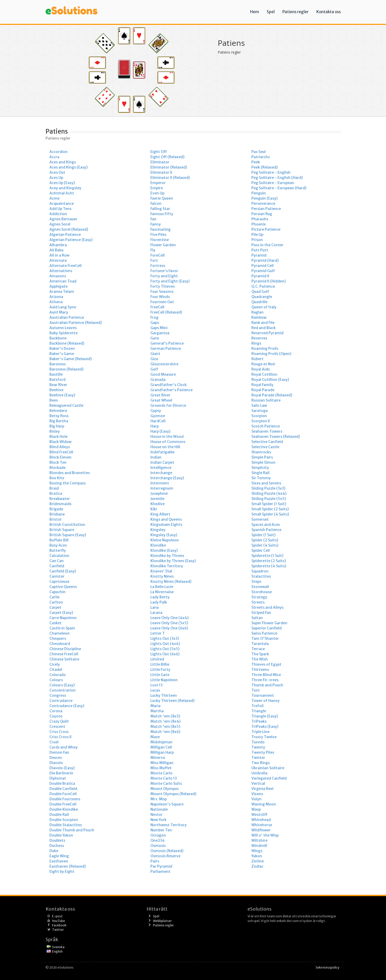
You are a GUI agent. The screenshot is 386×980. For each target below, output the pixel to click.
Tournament (263, 695)
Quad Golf (260, 292)
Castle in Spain (62, 628)
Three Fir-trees (265, 680)
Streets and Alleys (267, 607)
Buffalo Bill (59, 540)
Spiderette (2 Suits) (269, 561)
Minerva (158, 758)
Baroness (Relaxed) (66, 369)
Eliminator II (161, 172)
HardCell (158, 421)
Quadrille (259, 302)
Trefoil (257, 706)
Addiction (58, 214)
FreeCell (157, 307)
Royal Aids (261, 369)
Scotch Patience (266, 426)
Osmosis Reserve (165, 856)
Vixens (257, 794)
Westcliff (259, 815)
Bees (54, 400)
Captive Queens (63, 587)
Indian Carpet (162, 462)
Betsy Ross (59, 416)
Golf (154, 369)
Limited (157, 659)
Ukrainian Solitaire (268, 768)
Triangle (259, 711)
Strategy (259, 597)
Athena (56, 302)
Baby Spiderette (64, 333)
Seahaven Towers (267, 431)
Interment (160, 483)
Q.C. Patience (263, 286)
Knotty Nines (162, 576)
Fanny (156, 224)
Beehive (56, 390)
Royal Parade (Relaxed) (272, 395)
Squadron (260, 571)
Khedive (158, 504)
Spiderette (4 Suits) (269, 566)
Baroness (58, 364)
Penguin (259, 193)
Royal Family (262, 385)
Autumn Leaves (63, 328)
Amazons (58, 276)
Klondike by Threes (167, 556)
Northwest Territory (169, 825)
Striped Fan (261, 613)
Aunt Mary (59, 312)
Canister (57, 576)
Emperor (158, 183)
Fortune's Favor (164, 271)
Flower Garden (163, 245)
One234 (158, 840)
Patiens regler (296, 12)
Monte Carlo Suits (166, 783)
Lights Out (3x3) (165, 638)
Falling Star (160, 209)
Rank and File (263, 323)
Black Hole (59, 437)
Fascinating (161, 229)
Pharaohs (260, 219)
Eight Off (159, 152)
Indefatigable (162, 452)
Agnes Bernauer (63, 219)
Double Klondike (64, 809)
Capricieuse (59, 582)
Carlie (54, 597)
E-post (57, 916)
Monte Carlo (161, 773)
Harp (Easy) (160, 431)
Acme (54, 198)
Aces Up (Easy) (62, 183)
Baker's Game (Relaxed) (71, 359)
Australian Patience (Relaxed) (76, 323)
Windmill (259, 846)
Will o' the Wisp (265, 835)
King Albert (160, 514)
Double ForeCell (63, 794)
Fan (153, 219)
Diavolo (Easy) (62, 768)
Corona (56, 711)
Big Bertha (59, 421)
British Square (62, 530)
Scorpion (259, 416)
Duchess (57, 846)
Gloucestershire (164, 364)
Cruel (54, 742)
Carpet (55, 607)
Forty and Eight (164, 276)
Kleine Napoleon (165, 540)
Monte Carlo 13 (164, 778)
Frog (154, 317)
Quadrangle (262, 297)
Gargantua (160, 333)
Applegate (59, 286)
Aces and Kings (63, 162)
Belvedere (58, 411)
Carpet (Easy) (61, 613)
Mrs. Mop (159, 799)
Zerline (258, 861)
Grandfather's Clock (169, 385)
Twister (258, 758)
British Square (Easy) (68, 535)
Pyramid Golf (263, 271)
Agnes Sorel (60, 224)
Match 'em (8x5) (165, 727)
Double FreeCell (63, 804)
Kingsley (158, 530)
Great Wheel (161, 400)
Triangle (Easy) (265, 716)
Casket (56, 623)
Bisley (55, 431)
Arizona (56, 297)
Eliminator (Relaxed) (169, 167)
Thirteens (260, 670)
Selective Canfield (267, 442)
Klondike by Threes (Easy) (173, 561)
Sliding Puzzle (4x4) (269, 493)
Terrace (258, 649)
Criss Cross (59, 732)
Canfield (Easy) (63, 571)
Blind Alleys (60, 447)
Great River (160, 395)
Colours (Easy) (62, 685)
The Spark (260, 654)
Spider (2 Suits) (265, 540)
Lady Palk (159, 602)
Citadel (56, 670)
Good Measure (163, 374)
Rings (256, 343)
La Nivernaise (162, 592)
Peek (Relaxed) (264, 167)
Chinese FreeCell (64, 654)
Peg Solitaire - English (271, 172)
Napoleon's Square (167, 804)
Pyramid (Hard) (265, 260)
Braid (54, 488)
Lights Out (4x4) (165, 644)
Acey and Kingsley (65, 188)
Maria (155, 706)
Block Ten (58, 462)
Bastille (56, 374)
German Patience (166, 349)
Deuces (56, 758)
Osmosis (158, 846)
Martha (157, 711)
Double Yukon (61, 835)
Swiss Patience (264, 633)
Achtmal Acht (62, 193)
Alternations (61, 271)
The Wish (260, 659)
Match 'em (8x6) (165, 732)
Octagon (158, 835)
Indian (156, 457)
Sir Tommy (261, 478)
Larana (156, 613)
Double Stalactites (66, 825)
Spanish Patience (266, 530)
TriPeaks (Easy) (265, 727)
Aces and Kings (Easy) (68, 167)
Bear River (58, 385)
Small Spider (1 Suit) (269, 504)
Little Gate (160, 675)
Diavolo (56, 763)
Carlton (56, 602)
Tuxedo (258, 742)
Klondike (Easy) (164, 550)
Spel (271, 12)
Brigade (56, 509)
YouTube (59, 921)
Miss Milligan (162, 763)
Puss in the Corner (267, 245)
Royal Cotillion (264, 374)
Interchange (161, 473)
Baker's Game (62, 354)
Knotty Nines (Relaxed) (171, 582)
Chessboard (60, 644)
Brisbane (57, 514)
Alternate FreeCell (65, 266)
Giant (155, 354)
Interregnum (162, 488)
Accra (54, 157)
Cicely (55, 664)
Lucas (155, 690)
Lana (155, 607)
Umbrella (259, 773)
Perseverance (263, 204)
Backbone (58, 338)
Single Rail (260, 473)
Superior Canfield (267, 628)
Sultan (257, 618)
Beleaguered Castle (66, 405)
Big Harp (57, 426)
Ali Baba (56, 250)
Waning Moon (264, 804)
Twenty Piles (263, 752)
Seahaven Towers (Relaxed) (276, 437)
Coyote (56, 716)
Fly (153, 250)
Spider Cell (261, 550)
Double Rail (59, 815)
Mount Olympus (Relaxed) (173, 794)
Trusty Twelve (264, 737)
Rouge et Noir (263, 364)
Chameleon (60, 633)
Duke (54, 851)
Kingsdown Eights (166, 525)
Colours (56, 680)
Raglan (257, 312)
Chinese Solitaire (64, 659)
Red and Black (264, 328)
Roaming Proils (265, 349)
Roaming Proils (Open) (271, 354)
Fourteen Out (162, 302)
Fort (154, 260)
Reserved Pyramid (267, 333)
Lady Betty (160, 597)
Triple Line (260, 732)
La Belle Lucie (162, 587)
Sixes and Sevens (266, 483)
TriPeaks (259, 721)
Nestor (156, 815)
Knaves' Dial (161, 571)
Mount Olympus (165, 789)
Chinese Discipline (65, 649)
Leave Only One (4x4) (169, 618)
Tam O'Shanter (265, 638)
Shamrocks (261, 452)
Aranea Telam (62, 292)
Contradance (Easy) (67, 706)
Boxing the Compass (68, 483)
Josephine (159, 493)
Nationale (159, 809)
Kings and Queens (166, 519)
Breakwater (60, 499)
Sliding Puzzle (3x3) (268, 488)
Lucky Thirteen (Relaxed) (172, 701)
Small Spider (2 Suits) (270, 509)
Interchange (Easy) (167, 478)
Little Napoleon (164, 680)
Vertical (258, 783)
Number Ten (161, 830)
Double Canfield (63, 789)
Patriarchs (261, 157)
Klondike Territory (167, 566)
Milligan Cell (161, 747)
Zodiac (257, 866)
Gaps (155, 323)
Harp (155, 426)
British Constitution (67, 525)
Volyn (256, 799)
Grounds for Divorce (168, 405)
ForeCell (158, 255)
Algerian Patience (65, 235)
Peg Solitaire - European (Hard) (279, 188)
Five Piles (158, 235)
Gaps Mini (159, 328)
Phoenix (259, 224)
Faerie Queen (162, 198)
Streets (258, 602)
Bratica (56, 493)
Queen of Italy (264, 307)
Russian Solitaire (266, 400)
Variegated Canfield (269, 778)
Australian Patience (67, 317)
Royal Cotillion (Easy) (270, 380)
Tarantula (260, 644)
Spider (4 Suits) (265, 545)
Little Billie (160, 664)
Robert (257, 359)
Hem (254, 12)
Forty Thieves (163, 286)
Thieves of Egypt (266, 664)
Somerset (260, 519)
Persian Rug (262, 214)
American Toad (63, 281)
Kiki (154, 509)
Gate (155, 338)
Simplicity (260, 468)
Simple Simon (263, 462)
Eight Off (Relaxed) (167, 157)
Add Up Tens (60, 209)
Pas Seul (258, 152)
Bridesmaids (60, 504)
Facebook (59, 925)
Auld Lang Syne (63, 307)
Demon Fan (59, 752)
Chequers (58, 638)
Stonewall (260, 587)
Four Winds (160, 297)
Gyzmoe (158, 416)
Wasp (256, 809)
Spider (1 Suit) (263, 535)
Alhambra (58, 245)
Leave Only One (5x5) (169, 623)
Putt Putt (260, 250)
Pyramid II (260, 276)
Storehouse (262, 592)
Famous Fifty (162, 214)
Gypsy (156, 411)
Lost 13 (156, 685)
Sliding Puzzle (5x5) (269, 499)
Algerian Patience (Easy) (71, 240)
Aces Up (56, 178)
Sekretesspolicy (327, 967)
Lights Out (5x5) (165, 649)
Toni (255, 690)
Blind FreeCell (61, 452)
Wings (257, 851)
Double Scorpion (64, 820)
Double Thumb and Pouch (72, 830)
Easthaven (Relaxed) (68, 866)
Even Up (157, 193)
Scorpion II (261, 421)
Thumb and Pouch (267, 685)
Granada (158, 380)
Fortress (158, 266)
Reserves (259, 338)
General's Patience (167, 343)
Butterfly (58, 550)
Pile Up (257, 235)
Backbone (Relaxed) (67, 343)
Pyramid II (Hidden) (268, 281)
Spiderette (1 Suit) (267, 556)
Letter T (158, 633)
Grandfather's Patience (172, 390)
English (57, 951)
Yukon (257, 856)
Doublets (57, 840)
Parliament (160, 872)
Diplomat (58, 778)
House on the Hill (165, 447)
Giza (154, 359)
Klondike (158, 545)
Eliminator (160, 162)
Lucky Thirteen (164, 695)
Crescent (57, 727)
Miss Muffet (161, 768)
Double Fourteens (65, 799)
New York (158, 820)
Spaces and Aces (266, 525)
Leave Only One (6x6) (169, 628)
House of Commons (168, 442)
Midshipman (161, 742)
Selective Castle (265, 447)
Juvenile (157, 499)
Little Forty (160, 670)
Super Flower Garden (269, 623)
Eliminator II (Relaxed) (170, 178)
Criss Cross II (60, 737)
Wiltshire (259, 840)
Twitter (58, 930)
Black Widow (60, 442)
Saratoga (260, 411)
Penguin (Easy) (264, 198)
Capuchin (57, 592)
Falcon (156, 204)
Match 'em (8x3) (165, 716)
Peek (256, 162)
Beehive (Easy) (62, 395)
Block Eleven (60, 457)
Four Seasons (162, 292)
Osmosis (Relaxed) (167, 851)
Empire (157, 188)
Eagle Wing (59, 856)
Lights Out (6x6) (165, 654)
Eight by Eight (62, 872)
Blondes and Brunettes (70, 473)
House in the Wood (167, 437)
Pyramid (259, 255)
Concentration (63, 690)
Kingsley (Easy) (164, 535)
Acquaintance (62, 204)
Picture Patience (266, 229)
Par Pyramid (161, 866)
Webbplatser (162, 921)
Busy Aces (58, 545)
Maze (155, 737)
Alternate (58, 260)
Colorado (58, 675)
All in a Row (59, 255)
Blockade (57, 468)
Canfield (57, 566)
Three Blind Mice (266, 675)
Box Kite (57, 478)
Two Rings (261, 763)
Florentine (160, 240)
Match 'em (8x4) (165, 721)
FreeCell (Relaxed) (166, 312)
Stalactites (261, 576)
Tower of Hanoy (265, 701)
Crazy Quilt (59, 721)
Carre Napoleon (63, 618)
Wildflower (261, 830)
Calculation (59, 556)
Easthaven (59, 861)
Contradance (61, 701)
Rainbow (259, 317)
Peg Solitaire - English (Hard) (277, 178)
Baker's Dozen (62, 349)
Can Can (57, 561)
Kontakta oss (329, 12)
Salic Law (259, 405)
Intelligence (161, 468)
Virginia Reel (262, 789)
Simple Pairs (262, 457)
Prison (257, 240)
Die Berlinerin (61, 773)
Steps (256, 582)
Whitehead (261, 820)
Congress (58, 695)
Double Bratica (62, 783)
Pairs (155, 861)
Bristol (55, 519)
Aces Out (57, 172)
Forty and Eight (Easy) (170, 281)
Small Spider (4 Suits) (270, 514)
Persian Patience (266, 209)
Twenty (258, 747)
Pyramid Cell (263, 266)
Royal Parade (263, 390)
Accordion (59, 152)
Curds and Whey (64, 747)
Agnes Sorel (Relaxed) (69, 229)
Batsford (57, 380)
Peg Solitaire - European (273, 183)
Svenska (58, 947)
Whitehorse (262, 825)
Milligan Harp (162, 752)
